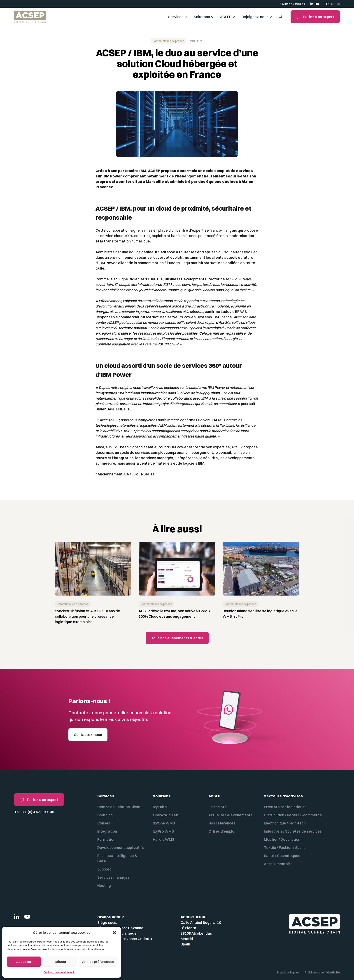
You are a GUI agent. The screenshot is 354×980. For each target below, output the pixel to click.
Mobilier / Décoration (282, 839)
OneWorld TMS (166, 815)
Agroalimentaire (278, 864)
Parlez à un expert (315, 17)
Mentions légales (288, 972)
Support (104, 869)
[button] (114, 933)
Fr (328, 4)
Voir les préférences (98, 962)
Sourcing (105, 815)
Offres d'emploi (222, 831)
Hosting (104, 885)
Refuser (60, 962)
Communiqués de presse (168, 41)
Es (338, 4)
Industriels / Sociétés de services (293, 831)
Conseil (104, 823)
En (333, 4)
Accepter (24, 962)
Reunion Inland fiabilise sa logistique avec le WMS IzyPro (260, 614)
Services (176, 17)
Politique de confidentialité (59, 972)
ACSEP (226, 17)
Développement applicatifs (121, 847)
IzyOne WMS (164, 823)
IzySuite (160, 807)
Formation (106, 839)
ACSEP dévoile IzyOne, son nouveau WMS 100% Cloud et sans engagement (174, 614)
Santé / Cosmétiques (282, 856)
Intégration (107, 831)
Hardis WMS (164, 839)
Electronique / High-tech (285, 823)
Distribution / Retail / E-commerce (293, 815)
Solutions (202, 17)
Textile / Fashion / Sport (284, 847)
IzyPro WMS (163, 831)
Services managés (113, 877)
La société (218, 807)
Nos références (222, 823)
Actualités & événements (230, 815)
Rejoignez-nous (255, 17)
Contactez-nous (88, 735)
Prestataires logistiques (285, 807)
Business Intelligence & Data (117, 858)
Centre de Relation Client (119, 807)
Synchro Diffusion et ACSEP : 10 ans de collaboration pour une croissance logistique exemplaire (87, 616)
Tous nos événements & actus (177, 638)
